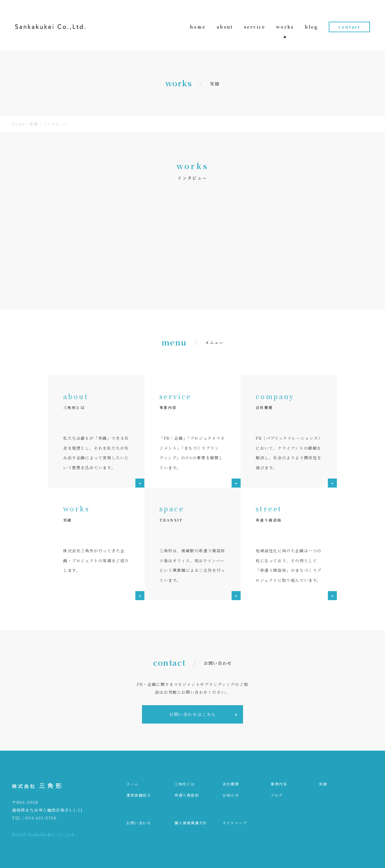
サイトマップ (235, 823)
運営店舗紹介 (139, 795)
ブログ (277, 795)
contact (349, 27)
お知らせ (231, 795)
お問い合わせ (139, 823)
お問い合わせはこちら (192, 714)
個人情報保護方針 (191, 823)
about (221, 27)
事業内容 (279, 784)
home (192, 27)
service (252, 27)
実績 (323, 784)
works (283, 27)
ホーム (132, 784)
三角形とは (185, 784)
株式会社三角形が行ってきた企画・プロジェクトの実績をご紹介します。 (96, 560)
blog (310, 27)
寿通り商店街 (187, 795)
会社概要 (231, 784)
